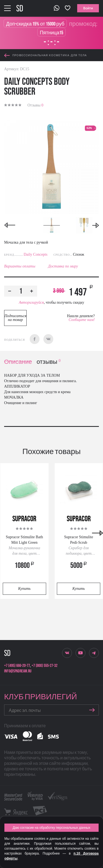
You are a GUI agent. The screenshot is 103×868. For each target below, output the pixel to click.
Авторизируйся (31, 302)
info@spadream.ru (18, 671)
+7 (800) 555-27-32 (44, 666)
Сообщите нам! (82, 320)
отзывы (48, 362)
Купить (24, 589)
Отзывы (35, 105)
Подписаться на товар (15, 318)
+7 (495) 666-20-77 (17, 666)
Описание (18, 362)
